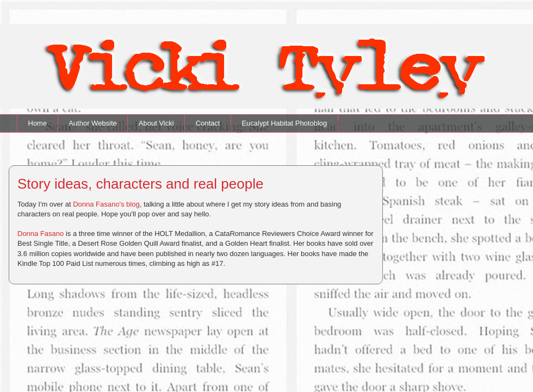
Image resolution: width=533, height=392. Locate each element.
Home (38, 123)
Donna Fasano (41, 234)
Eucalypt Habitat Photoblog (284, 123)
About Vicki (156, 123)
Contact (208, 123)
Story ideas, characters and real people (140, 184)
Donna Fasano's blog (106, 204)
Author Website (93, 123)
